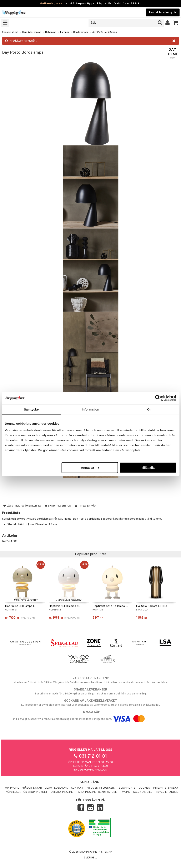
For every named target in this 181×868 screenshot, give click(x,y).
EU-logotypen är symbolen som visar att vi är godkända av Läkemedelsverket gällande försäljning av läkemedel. (90, 703)
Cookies (144, 788)
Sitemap (106, 852)
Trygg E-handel (167, 792)
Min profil (12, 788)
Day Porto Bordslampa (104, 32)
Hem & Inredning (32, 32)
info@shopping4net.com (90, 770)
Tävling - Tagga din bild (136, 792)
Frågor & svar (32, 788)
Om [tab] (150, 409)
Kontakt (77, 788)
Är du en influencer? (101, 788)
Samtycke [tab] (31, 409)
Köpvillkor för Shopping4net (27, 792)
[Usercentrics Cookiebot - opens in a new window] (158, 398)
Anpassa (90, 467)
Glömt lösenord (56, 788)
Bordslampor (81, 32)
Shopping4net (10, 32)
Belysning (51, 32)
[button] (176, 23)
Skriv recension (58, 506)
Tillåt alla (148, 467)
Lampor (65, 32)
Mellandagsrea (51, 4)
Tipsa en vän (86, 506)
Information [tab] (91, 409)
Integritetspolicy (166, 788)
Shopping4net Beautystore (97, 792)
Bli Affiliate (127, 788)
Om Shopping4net (63, 792)
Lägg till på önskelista (22, 506)
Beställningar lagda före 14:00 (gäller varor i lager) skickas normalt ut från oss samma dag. (90, 692)
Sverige (90, 858)
